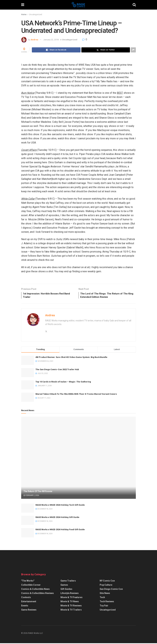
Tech (102, 598)
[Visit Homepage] (78, 5)
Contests (26, 598)
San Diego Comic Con (111, 590)
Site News (105, 594)
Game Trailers (68, 582)
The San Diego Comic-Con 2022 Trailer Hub (57, 370)
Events (25, 607)
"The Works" (28, 582)
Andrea (34, 40)
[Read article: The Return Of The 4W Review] (78, 459)
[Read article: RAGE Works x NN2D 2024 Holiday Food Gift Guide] (28, 534)
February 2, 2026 (31, 496)
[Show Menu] (23, 5)
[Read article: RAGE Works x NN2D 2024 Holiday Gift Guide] (28, 521)
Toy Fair (104, 607)
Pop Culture (106, 586)
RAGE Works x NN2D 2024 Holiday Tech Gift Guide (60, 506)
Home (24, 15)
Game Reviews (29, 611)
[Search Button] (134, 5)
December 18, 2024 (44, 510)
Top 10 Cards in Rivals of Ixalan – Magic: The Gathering (63, 382)
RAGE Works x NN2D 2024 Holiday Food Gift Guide (60, 530)
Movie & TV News (70, 602)
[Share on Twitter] (106, 50)
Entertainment (29, 602)
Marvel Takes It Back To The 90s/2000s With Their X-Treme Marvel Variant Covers (76, 395)
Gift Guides (66, 590)
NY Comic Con (107, 582)
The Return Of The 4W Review (38, 492)
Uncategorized (36, 15)
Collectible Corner (31, 586)
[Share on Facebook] (56, 50)
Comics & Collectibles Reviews (37, 594)
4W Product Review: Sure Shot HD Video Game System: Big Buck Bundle (71, 358)
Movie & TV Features (71, 598)
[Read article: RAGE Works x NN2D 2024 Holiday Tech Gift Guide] (28, 509)
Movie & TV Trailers (71, 611)
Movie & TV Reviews (71, 607)
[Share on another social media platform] (133, 50)
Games (64, 586)
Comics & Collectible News (35, 590)
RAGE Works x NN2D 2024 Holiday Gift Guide (57, 518)
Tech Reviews (107, 602)
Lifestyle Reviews (70, 594)
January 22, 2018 (51, 40)
